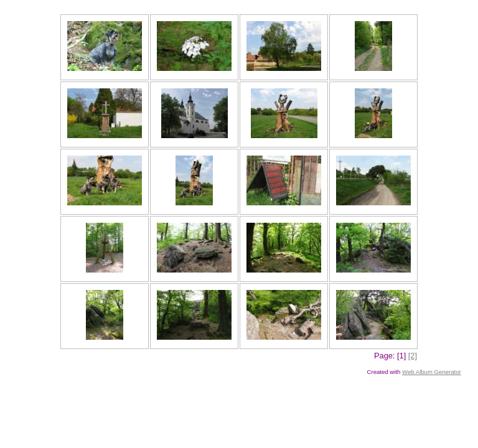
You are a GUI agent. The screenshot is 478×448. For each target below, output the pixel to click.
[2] (413, 356)
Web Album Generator (432, 372)
